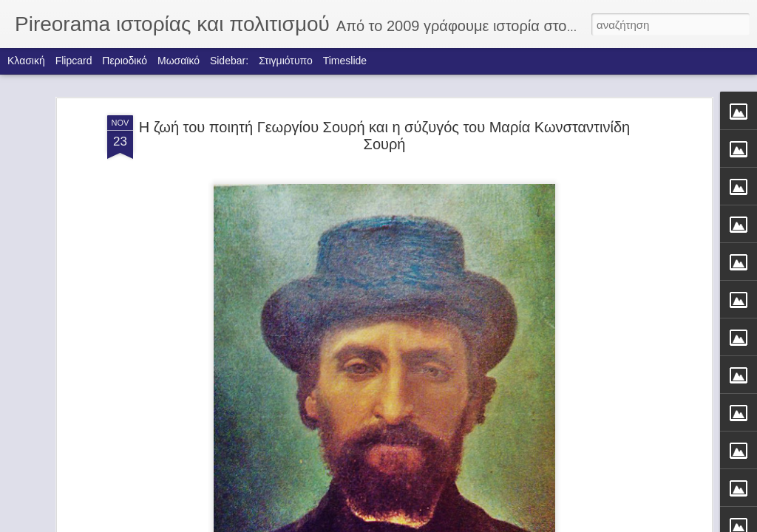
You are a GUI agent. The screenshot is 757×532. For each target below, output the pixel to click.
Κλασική (26, 61)
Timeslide (345, 61)
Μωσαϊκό (179, 61)
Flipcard (74, 61)
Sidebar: (229, 61)
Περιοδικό (125, 61)
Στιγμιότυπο (286, 61)
